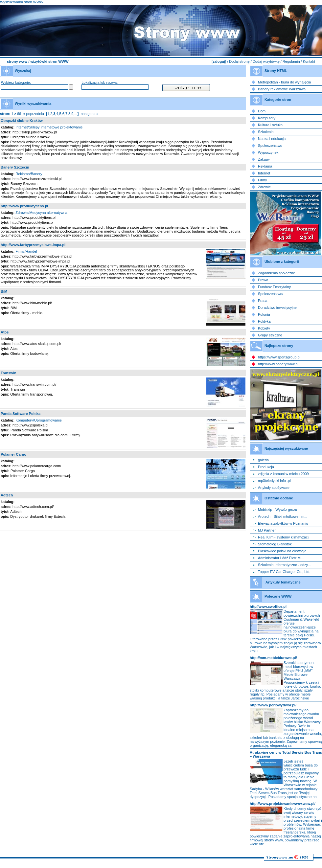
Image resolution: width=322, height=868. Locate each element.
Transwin (9, 373)
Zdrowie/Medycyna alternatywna (41, 213)
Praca (263, 301)
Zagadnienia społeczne (276, 273)
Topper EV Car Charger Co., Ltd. (284, 572)
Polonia (264, 314)
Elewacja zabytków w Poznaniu (283, 523)
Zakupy (264, 159)
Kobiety (264, 328)
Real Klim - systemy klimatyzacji (284, 537)
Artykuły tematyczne (283, 582)
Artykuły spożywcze (274, 488)
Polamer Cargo (13, 454)
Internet (264, 173)
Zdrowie (264, 187)
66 (19, 114)
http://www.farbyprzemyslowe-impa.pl (33, 245)
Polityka (264, 321)
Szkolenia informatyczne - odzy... (284, 565)
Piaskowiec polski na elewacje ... (284, 551)
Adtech (7, 495)
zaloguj (219, 61)
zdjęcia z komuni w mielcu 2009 (283, 474)
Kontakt (309, 61)
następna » (89, 114)
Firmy (263, 180)
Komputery (267, 118)
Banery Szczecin (15, 167)
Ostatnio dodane (279, 498)
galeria (263, 460)
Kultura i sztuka (270, 125)
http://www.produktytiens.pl (24, 206)
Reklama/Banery (29, 174)
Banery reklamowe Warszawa (282, 89)
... (76, 114)
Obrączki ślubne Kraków (22, 121)
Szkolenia (266, 132)
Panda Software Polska (21, 414)
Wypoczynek (268, 152)
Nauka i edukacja (272, 139)
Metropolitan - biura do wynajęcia (284, 82)
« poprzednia (34, 114)
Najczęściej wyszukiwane (286, 448)
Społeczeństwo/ (271, 294)
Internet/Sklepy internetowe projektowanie (49, 127)
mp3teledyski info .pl (274, 481)
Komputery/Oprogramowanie (39, 420)
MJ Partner (267, 530)
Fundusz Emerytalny (274, 287)
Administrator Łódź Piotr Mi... (281, 558)
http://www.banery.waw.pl (278, 364)
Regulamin (291, 61)
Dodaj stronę (239, 61)
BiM (4, 291)
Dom (262, 111)
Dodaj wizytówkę (266, 61)
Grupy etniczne (270, 335)
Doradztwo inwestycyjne (277, 308)
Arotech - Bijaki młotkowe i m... (283, 516)
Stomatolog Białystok (275, 544)
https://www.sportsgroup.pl (279, 357)
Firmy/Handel (26, 251)
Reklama (265, 166)
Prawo (263, 280)
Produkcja (266, 467)
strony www (17, 61)
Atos (5, 332)
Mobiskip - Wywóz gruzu (277, 510)
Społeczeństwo (270, 146)
